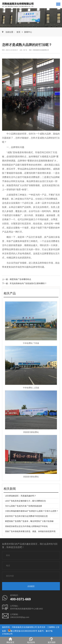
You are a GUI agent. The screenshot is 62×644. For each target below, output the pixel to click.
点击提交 (31, 586)
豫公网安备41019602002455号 (24, 631)
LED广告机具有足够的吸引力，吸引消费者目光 (25, 501)
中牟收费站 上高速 (31, 388)
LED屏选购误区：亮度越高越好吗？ (21, 496)
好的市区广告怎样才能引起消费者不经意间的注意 (26, 516)
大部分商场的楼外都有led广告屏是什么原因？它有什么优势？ (32, 511)
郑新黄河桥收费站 (31, 432)
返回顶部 (52, 640)
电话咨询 (31, 640)
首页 (18, 32)
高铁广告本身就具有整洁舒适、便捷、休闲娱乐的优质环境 (30, 531)
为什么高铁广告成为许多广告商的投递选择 (24, 506)
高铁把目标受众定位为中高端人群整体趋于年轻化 (26, 526)
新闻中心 (28, 32)
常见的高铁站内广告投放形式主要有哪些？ (28, 283)
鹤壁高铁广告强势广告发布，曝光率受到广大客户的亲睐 (29, 521)
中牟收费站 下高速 (31, 343)
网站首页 (10, 640)
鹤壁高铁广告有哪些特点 (20, 279)
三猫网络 (51, 627)
